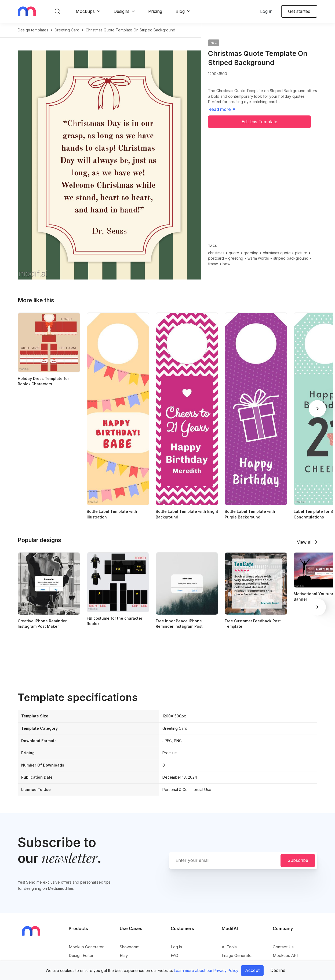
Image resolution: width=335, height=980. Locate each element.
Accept (252, 970)
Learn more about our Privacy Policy (206, 970)
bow (226, 264)
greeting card (67, 30)
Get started (299, 11)
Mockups (85, 11)
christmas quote (277, 253)
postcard (216, 258)
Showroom (130, 947)
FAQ (174, 955)
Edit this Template (259, 122)
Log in (266, 11)
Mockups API (285, 955)
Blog (180, 11)
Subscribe (298, 860)
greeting (251, 253)
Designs (121, 11)
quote (234, 253)
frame (213, 264)
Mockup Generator (86, 947)
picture (301, 253)
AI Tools (229, 947)
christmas (216, 253)
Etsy (124, 955)
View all (305, 542)
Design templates (33, 30)
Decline (278, 970)
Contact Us (283, 947)
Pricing (155, 11)
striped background (291, 258)
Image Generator (237, 955)
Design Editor (81, 955)
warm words (258, 258)
